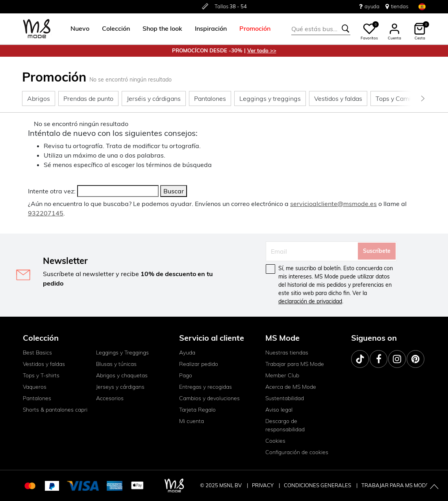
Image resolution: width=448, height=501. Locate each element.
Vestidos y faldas (44, 364)
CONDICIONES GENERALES (318, 485)
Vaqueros (35, 387)
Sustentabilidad (285, 398)
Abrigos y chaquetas (122, 375)
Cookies (275, 441)
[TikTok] (360, 359)
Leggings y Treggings (122, 353)
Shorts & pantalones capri (55, 410)
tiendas (397, 6)
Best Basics (37, 353)
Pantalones (37, 398)
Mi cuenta (192, 421)
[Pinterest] (416, 359)
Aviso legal (279, 410)
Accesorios (110, 398)
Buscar (174, 191)
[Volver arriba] (434, 487)
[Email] (312, 251)
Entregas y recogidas (205, 387)
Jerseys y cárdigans (120, 387)
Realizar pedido (199, 364)
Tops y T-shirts (41, 375)
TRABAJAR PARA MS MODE (395, 485)
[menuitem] (77, 29)
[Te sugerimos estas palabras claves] (346, 29)
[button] (80, 29)
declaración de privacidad (310, 301)
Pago (186, 375)
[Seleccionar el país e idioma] (422, 6)
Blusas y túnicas (116, 364)
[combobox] (321, 29)
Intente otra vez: (52, 191)
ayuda (369, 6)
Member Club (282, 375)
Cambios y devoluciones (209, 398)
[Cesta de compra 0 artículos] (420, 29)
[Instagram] (397, 359)
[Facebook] (379, 359)
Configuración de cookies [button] (297, 452)
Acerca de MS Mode (291, 387)
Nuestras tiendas (287, 353)
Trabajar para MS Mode (295, 364)
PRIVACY (263, 485)
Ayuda (187, 353)
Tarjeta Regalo (197, 410)
